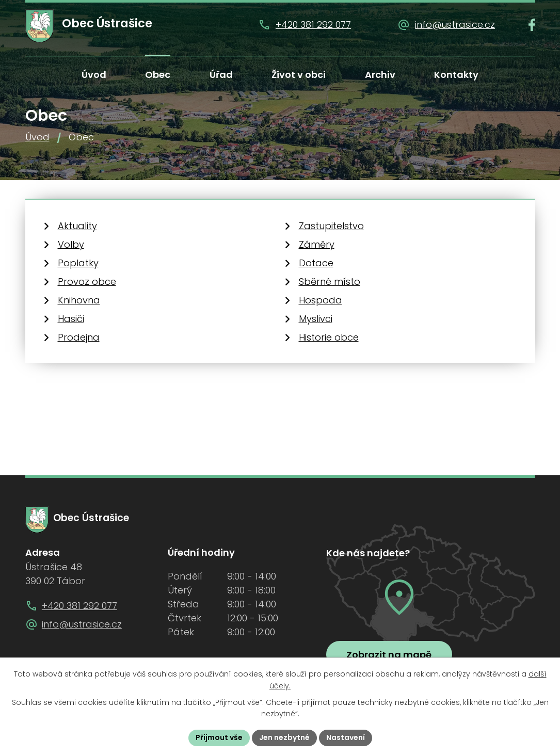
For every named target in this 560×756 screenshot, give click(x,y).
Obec (158, 75)
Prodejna (79, 337)
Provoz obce (87, 282)
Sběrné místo (330, 282)
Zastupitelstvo (331, 226)
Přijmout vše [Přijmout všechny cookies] (219, 737)
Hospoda (321, 300)
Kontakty (456, 75)
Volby (71, 244)
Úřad (221, 75)
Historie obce (329, 337)
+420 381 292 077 (313, 25)
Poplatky (78, 263)
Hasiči (71, 319)
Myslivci (316, 319)
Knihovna (79, 300)
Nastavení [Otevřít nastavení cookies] (346, 737)
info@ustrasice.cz (455, 25)
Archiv (380, 75)
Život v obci (299, 75)
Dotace (316, 263)
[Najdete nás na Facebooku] (532, 25)
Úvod (94, 75)
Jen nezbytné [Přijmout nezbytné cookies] (284, 737)
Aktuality (77, 226)
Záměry (317, 244)
